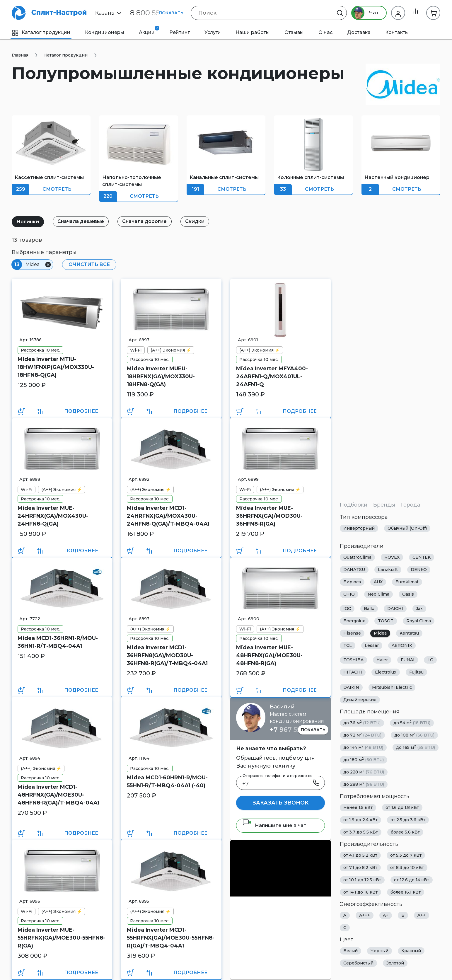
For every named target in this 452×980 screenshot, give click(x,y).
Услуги (213, 32)
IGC (347, 609)
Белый (350, 951)
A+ (386, 915)
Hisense (352, 633)
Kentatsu (409, 633)
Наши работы (253, 32)
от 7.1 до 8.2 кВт (360, 867)
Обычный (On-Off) (407, 528)
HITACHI (353, 672)
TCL (348, 645)
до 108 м (414, 735)
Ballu (369, 609)
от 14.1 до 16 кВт (360, 892)
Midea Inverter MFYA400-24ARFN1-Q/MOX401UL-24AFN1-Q (272, 376)
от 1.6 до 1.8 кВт (402, 807)
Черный (379, 951)
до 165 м (416, 747)
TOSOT (386, 621)
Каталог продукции (41, 32)
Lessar (372, 645)
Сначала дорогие (149, 221)
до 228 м (364, 772)
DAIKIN (351, 687)
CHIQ (349, 594)
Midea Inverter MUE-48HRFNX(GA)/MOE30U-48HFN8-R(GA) (269, 655)
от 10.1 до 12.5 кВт (362, 880)
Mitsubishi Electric (392, 687)
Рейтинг (180, 32)
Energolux (354, 621)
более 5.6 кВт (405, 832)
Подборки (354, 505)
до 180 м (364, 760)
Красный (411, 951)
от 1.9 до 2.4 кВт (360, 820)
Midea (380, 633)
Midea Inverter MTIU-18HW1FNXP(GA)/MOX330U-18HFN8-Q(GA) (56, 367)
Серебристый (358, 963)
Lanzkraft (388, 570)
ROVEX (392, 557)
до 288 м (364, 784)
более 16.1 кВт (406, 892)
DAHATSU (354, 570)
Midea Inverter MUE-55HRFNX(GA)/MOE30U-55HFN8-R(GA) (61, 938)
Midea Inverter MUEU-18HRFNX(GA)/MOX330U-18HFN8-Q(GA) (161, 376)
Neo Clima (378, 594)
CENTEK (422, 557)
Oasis (408, 594)
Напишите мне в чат (274, 825)
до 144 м (363, 747)
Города (411, 505)
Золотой (395, 963)
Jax (419, 609)
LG (430, 660)
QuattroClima (357, 557)
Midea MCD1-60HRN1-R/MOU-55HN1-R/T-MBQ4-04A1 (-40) (167, 782)
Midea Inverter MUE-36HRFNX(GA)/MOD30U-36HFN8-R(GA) (269, 516)
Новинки (29, 222)
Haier (382, 660)
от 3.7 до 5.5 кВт (361, 832)
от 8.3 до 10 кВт (407, 867)
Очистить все (88, 264)
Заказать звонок (280, 803)
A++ (422, 915)
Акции (149, 30)
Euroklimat (407, 582)
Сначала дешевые (83, 221)
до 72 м (362, 735)
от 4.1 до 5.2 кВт (360, 855)
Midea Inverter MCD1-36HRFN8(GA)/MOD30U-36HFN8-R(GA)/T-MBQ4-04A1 (167, 655)
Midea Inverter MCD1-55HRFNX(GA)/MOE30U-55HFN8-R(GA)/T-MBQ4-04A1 (171, 938)
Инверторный (359, 528)
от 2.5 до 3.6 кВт (408, 820)
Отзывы (294, 32)
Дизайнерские (360, 700)
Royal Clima (419, 621)
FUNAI (408, 660)
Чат (363, 13)
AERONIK (402, 645)
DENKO (419, 570)
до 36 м (362, 723)
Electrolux (386, 672)
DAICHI (395, 609)
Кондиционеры (105, 32)
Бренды (384, 505)
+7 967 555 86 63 (297, 730)
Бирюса (352, 582)
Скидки (200, 221)
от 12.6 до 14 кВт (412, 880)
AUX (378, 582)
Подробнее (81, 411)
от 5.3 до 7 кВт (406, 855)
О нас (325, 32)
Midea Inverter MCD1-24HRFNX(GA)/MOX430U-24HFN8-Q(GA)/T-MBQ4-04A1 (168, 516)
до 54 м (412, 723)
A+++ (365, 915)
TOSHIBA (353, 660)
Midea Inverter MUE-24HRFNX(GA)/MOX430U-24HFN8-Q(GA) (53, 516)
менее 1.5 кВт (358, 807)
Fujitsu (416, 672)
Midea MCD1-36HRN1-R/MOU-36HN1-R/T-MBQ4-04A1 (58, 642)
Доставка (359, 32)
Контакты (397, 32)
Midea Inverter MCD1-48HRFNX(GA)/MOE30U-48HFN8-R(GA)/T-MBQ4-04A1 (58, 795)
